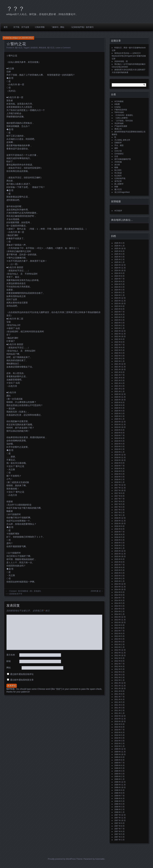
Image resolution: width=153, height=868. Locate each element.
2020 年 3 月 (119, 414)
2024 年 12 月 (120, 265)
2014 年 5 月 (119, 603)
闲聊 (116, 187)
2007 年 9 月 (119, 823)
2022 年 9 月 (119, 339)
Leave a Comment (63, 48)
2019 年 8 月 (119, 433)
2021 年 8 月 (119, 372)
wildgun (15, 38)
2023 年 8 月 (119, 309)
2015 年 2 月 (119, 579)
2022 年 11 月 (120, 334)
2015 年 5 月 (119, 570)
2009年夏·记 (96, 591)
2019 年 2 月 (119, 449)
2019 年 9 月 (119, 430)
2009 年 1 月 (119, 779)
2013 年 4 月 (119, 639)
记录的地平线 (120, 178)
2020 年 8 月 (119, 403)
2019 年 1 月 (119, 452)
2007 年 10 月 (120, 820)
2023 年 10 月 (120, 304)
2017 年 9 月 (119, 493)
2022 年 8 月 (119, 342)
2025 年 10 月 (120, 249)
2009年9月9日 (27, 38)
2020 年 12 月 (120, 394)
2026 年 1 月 (119, 246)
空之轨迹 (118, 173)
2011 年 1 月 (119, 713)
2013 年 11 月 (120, 620)
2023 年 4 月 (119, 320)
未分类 (117, 165)
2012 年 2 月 (119, 678)
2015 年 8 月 (119, 562)
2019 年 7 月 (119, 436)
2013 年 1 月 (119, 647)
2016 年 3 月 (119, 543)
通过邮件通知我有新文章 (22, 680)
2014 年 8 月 (119, 595)
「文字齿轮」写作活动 (124, 121)
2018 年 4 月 (119, 474)
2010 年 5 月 (119, 735)
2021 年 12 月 (120, 364)
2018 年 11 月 (120, 458)
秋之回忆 (118, 170)
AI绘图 (117, 104)
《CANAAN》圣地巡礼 (124, 115)
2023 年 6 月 (119, 315)
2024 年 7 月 (119, 279)
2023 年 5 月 (119, 317)
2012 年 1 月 (119, 680)
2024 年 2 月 (119, 293)
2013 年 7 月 (119, 631)
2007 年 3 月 (119, 840)
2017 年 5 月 (119, 504)
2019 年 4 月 (119, 444)
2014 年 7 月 (119, 598)
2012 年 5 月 (119, 669)
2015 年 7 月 (119, 565)
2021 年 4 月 (119, 383)
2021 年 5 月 (119, 381)
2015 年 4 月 (119, 573)
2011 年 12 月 (120, 683)
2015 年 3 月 (119, 576)
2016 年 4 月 (119, 540)
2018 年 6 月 (119, 469)
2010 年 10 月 (120, 722)
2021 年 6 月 (119, 378)
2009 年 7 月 (119, 763)
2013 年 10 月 (120, 623)
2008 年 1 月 (119, 812)
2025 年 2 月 (119, 260)
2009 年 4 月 (119, 771)
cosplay (117, 107)
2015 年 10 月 (120, 557)
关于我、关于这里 (21, 27)
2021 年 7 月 (119, 375)
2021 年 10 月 (120, 370)
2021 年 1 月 (119, 392)
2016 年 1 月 (119, 548)
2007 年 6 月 (119, 831)
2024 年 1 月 (119, 295)
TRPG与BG (119, 112)
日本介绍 (118, 151)
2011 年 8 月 (119, 694)
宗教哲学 (118, 143)
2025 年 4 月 (119, 254)
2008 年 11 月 (120, 785)
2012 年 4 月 (119, 672)
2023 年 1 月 (119, 328)
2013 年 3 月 (119, 642)
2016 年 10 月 (120, 524)
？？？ (15, 9)
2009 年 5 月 (119, 768)
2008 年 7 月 (119, 796)
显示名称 (11, 655)
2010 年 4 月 (119, 738)
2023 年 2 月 (119, 326)
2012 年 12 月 (120, 650)
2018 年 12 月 (120, 455)
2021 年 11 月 (120, 367)
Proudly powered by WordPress (62, 859)
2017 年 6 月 (119, 502)
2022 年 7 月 (119, 345)
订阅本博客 (40, 27)
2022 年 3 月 (119, 356)
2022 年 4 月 (119, 353)
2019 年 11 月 (120, 425)
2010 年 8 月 (119, 727)
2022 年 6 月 (119, 348)
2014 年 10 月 (120, 590)
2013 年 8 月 (119, 628)
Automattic (100, 859)
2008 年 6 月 (119, 798)
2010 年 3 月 (119, 741)
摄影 (116, 148)
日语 (116, 156)
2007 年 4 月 (119, 837)
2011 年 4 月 (119, 705)
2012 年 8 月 (119, 661)
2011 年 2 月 (119, 711)
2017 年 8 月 (119, 496)
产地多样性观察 (121, 126)
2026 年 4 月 (119, 243)
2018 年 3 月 (119, 477)
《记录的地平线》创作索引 (82, 27)
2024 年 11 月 (120, 268)
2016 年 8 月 (119, 529)
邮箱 (9, 661)
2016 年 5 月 (119, 537)
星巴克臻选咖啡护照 (123, 159)
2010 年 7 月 (119, 730)
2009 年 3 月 (119, 774)
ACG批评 (118, 211)
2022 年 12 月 (120, 331)
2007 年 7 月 (119, 829)
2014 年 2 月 (119, 612)
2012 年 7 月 (119, 664)
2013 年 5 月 (119, 636)
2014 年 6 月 (119, 601)
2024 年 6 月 (119, 282)
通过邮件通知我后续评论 (22, 674)
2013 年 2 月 (119, 645)
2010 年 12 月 (120, 716)
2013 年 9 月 (119, 625)
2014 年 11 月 (120, 587)
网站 (9, 668)
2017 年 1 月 (119, 515)
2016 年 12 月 (120, 518)
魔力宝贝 (19, 48)
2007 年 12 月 (120, 815)
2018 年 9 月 (119, 463)
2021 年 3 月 (119, 386)
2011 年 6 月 (119, 700)
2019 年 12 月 (120, 422)
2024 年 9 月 (119, 273)
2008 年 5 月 (119, 801)
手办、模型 (119, 145)
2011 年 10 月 (120, 689)
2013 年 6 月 (119, 634)
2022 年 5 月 (119, 350)
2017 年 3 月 (119, 510)
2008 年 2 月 (119, 809)
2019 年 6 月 (119, 438)
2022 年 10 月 (120, 337)
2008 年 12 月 (120, 782)
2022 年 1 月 (119, 361)
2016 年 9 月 (119, 526)
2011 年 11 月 (120, 686)
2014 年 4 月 (119, 606)
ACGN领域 (119, 101)
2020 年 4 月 (119, 411)
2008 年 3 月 (119, 807)
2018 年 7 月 (119, 466)
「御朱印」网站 (57, 27)
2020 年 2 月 (119, 416)
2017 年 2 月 (119, 513)
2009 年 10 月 (120, 754)
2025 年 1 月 (119, 262)
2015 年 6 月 (119, 568)
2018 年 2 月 (119, 480)
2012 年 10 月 (120, 656)
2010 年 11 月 (120, 719)
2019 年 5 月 (119, 441)
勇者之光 (118, 129)
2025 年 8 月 (119, 251)
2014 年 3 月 (119, 609)
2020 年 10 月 (120, 400)
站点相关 (118, 176)
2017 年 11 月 (120, 488)
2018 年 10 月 (120, 460)
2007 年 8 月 (119, 826)
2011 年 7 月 (119, 697)
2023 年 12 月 (120, 298)
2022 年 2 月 (119, 359)
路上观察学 (119, 184)
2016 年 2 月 (119, 546)
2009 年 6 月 (119, 765)
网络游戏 (42, 48)
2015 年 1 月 (119, 581)
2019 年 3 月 (119, 447)
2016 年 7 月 (119, 532)
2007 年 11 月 (120, 818)
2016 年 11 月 (120, 521)
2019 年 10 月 (120, 427)
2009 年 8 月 (119, 760)
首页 (6, 27)
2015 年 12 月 (120, 551)
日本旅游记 (119, 154)
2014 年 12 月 (120, 584)
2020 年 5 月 (119, 408)
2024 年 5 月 (119, 284)
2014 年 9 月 (119, 592)
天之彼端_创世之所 (122, 140)
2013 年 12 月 (120, 617)
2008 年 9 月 (119, 790)
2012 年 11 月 (120, 653)
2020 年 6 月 (119, 405)
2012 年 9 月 (119, 658)
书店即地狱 (119, 123)
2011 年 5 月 (119, 702)
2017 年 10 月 (120, 491)
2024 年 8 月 (119, 276)
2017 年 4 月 (119, 507)
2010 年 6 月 (119, 732)
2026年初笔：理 (121, 61)
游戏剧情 (34, 48)
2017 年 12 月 (120, 485)
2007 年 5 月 (119, 834)
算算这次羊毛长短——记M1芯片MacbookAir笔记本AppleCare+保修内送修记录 (129, 56)
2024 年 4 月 (119, 287)
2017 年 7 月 (119, 499)
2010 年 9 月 (119, 724)
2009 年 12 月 (120, 749)
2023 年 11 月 (120, 301)
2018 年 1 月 (119, 482)
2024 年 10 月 (120, 271)
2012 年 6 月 (119, 667)
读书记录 (118, 181)
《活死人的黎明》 (122, 118)
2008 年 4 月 (119, 804)
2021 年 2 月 (119, 389)
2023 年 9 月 (119, 306)
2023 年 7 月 (119, 312)
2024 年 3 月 (119, 290)
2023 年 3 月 (119, 323)
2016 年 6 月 (119, 535)
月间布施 (118, 162)
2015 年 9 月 (119, 559)
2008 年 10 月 (120, 787)
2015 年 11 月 (120, 554)
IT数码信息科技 (121, 110)
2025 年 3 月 (119, 257)
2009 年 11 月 (120, 752)
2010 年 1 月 (119, 746)
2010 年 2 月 (119, 743)
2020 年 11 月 (120, 397)
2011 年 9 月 (119, 691)
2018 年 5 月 (119, 471)
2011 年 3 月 (119, 708)
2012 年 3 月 (119, 675)
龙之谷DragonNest (122, 192)
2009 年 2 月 (119, 776)
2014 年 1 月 (119, 614)
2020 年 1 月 (119, 419)
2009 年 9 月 (119, 757)
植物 (116, 167)
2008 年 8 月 (119, 793)
